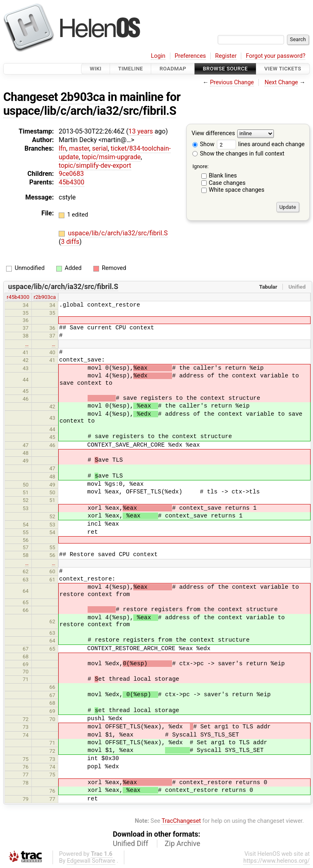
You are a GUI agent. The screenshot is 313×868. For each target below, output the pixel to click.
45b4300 (72, 182)
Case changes (227, 183)
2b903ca (83, 97)
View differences (213, 134)
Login (158, 56)
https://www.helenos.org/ (277, 861)
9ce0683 (71, 174)
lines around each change (261, 144)
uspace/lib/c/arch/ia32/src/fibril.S (90, 111)
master (79, 148)
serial (100, 148)
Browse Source (225, 69)
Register (226, 56)
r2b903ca (45, 297)
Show (203, 144)
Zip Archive (182, 844)
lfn (62, 148)
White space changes (237, 190)
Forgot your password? (276, 56)
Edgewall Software (91, 861)
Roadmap (173, 69)
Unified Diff (131, 844)
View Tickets (283, 69)
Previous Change (232, 82)
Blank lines (223, 176)
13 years (141, 131)
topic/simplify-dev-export (95, 165)
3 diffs (70, 242)
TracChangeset (181, 821)
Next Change (281, 82)
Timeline (131, 69)
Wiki (96, 69)
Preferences (190, 56)
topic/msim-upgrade (111, 157)
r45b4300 (18, 297)
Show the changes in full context (238, 154)
